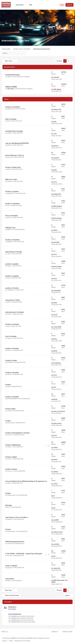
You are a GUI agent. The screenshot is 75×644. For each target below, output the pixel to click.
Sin (8, 507)
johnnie (9, 145)
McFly (55, 351)
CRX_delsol (10, 89)
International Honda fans (15, 41)
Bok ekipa (9, 505)
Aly (54, 556)
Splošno (27, 77)
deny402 (10, 242)
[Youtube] (12, 632)
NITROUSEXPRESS (12, 399)
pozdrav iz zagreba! (12, 276)
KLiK (8, 121)
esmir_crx (10, 471)
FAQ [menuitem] (29, 5)
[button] (72, 61)
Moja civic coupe (11, 179)
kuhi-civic (10, 435)
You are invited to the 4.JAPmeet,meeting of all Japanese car (26, 481)
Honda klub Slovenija (13, 75)
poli (55, 387)
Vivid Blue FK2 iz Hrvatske (14, 131)
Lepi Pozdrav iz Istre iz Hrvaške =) (17, 517)
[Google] (13, 632)
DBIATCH (10, 230)
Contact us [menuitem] (53, 632)
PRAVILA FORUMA (11, 87)
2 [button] (68, 61)
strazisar (56, 158)
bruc (8, 326)
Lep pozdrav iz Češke (13, 300)
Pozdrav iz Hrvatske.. (12, 324)
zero (9, 205)
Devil (55, 182)
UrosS (55, 315)
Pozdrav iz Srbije (11, 360)
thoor (9, 278)
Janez (9, 77)
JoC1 (55, 134)
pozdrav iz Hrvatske (12, 288)
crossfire (10, 543)
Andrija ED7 (10, 193)
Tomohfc (10, 411)
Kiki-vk (9, 314)
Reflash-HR (10, 109)
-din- (9, 254)
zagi (8, 386)
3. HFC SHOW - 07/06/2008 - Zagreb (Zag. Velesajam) (24, 554)
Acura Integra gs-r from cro (15, 155)
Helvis (55, 230)
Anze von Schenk (59, 411)
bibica (55, 460)
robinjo (9, 338)
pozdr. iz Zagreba (11, 566)
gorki (9, 169)
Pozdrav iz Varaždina (13, 240)
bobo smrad (11, 423)
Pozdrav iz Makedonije (13, 445)
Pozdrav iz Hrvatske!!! (13, 107)
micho (9, 581)
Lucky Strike (57, 327)
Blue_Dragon (58, 206)
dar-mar (10, 555)
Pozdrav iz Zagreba (12, 191)
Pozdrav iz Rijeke (11, 457)
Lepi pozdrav (10, 579)
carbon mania (11, 495)
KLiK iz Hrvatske (11, 119)
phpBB (13, 638)
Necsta (9, 350)
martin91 (56, 77)
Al (54, 496)
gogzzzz (10, 568)
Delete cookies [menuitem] (66, 632)
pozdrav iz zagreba (12, 264)
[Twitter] (10, 632)
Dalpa (9, 266)
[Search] (20, 53)
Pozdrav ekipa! (10, 409)
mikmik (56, 472)
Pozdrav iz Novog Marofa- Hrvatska (17, 433)
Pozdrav (8, 385)
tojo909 (9, 519)
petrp (9, 302)
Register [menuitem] (70, 5)
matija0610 (10, 290)
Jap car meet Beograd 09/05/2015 (17, 143)
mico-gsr (10, 157)
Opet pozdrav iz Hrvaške (14, 252)
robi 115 (9, 374)
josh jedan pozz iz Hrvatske (15, 312)
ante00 (9, 133)
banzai (9, 217)
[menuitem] (19, 5)
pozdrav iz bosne (11, 469)
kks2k (55, 399)
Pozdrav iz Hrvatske (12, 372)
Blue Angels (12, 609)
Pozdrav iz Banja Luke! (13, 167)
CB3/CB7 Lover (10, 228)
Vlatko (9, 447)
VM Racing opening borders (15, 542)
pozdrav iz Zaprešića (12, 204)
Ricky (55, 339)
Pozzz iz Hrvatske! (12, 216)
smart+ (9, 459)
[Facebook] (9, 632)
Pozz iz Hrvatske (11, 336)
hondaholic (10, 362)
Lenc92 (9, 181)
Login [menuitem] (62, 5)
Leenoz (47, 638)
